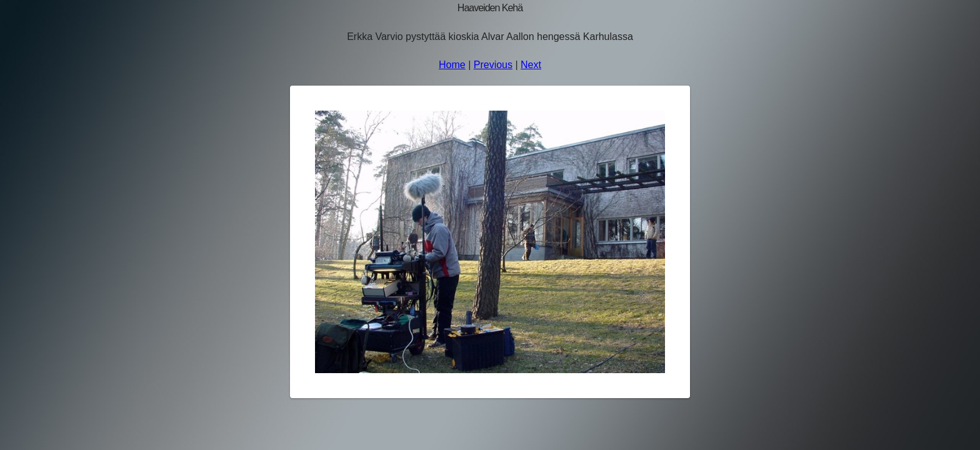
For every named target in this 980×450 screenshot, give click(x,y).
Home (452, 65)
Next (531, 65)
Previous (493, 65)
